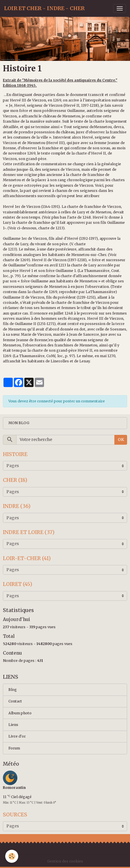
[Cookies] (12, 856)
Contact (15, 701)
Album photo (20, 713)
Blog (13, 690)
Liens (13, 725)
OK (121, 440)
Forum (14, 748)
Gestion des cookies (65, 861)
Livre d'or (17, 736)
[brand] (44, 8)
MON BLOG (19, 423)
